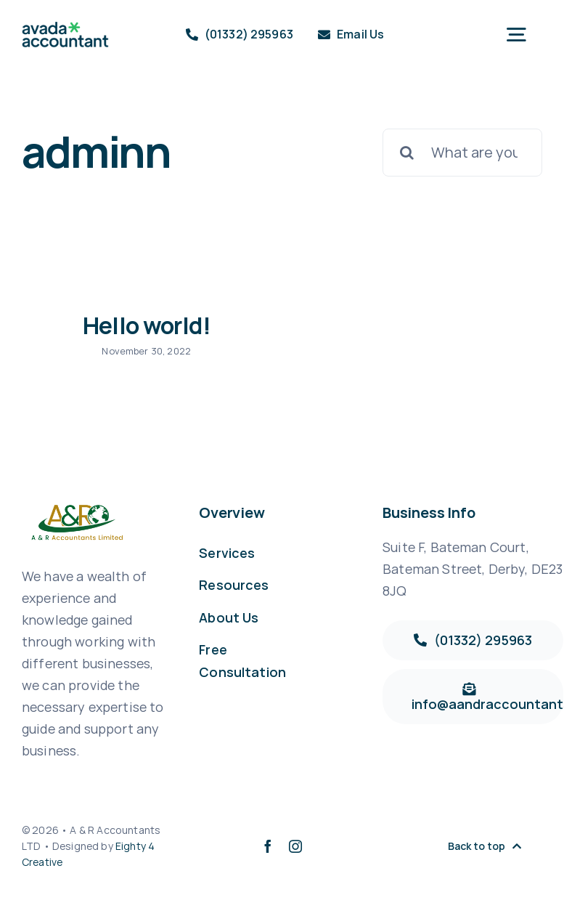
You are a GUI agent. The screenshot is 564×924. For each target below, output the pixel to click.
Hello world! (147, 325)
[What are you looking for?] (462, 153)
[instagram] (295, 846)
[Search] (406, 153)
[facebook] (268, 846)
